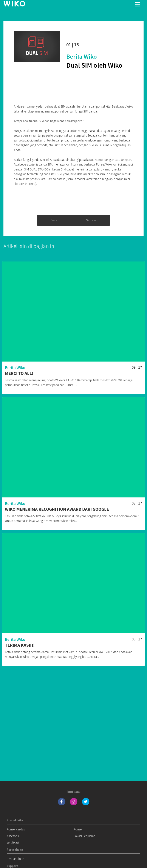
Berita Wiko (82, 56)
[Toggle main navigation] (138, 4)
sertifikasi (13, 842)
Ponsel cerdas (16, 829)
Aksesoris (13, 836)
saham (91, 220)
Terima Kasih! (20, 645)
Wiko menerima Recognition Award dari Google (57, 509)
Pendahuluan (15, 859)
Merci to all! (19, 373)
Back (54, 220)
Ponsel (78, 829)
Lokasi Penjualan (84, 836)
